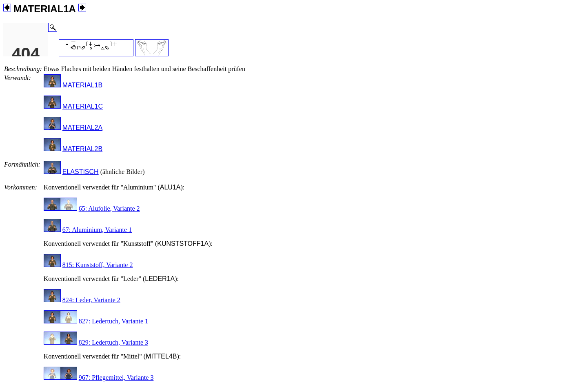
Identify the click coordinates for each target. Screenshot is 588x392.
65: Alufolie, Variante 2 (109, 208)
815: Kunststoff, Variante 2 (98, 265)
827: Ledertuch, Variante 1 (113, 321)
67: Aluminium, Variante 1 (97, 230)
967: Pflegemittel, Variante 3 (116, 378)
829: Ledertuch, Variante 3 (113, 342)
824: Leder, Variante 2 (91, 300)
